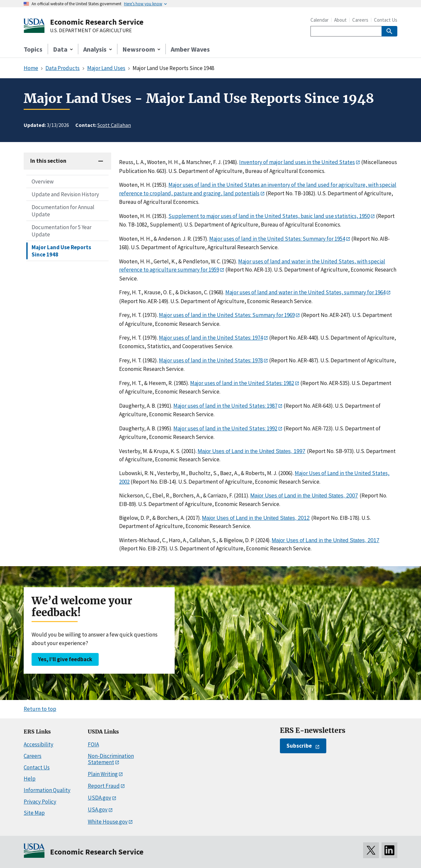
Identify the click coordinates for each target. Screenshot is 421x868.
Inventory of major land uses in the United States (297, 162)
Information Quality (47, 790)
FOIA (93, 744)
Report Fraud (104, 786)
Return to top (40, 709)
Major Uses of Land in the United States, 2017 (325, 540)
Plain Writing (103, 774)
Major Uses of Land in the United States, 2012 (256, 518)
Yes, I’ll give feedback (65, 659)
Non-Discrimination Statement (111, 759)
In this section (48, 161)
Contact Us (386, 20)
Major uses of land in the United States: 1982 (242, 383)
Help (30, 779)
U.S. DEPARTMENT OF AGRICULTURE (91, 31)
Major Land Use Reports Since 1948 (61, 251)
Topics (33, 49)
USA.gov (98, 809)
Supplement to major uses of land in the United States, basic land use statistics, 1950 (269, 216)
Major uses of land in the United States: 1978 (211, 360)
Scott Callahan (114, 125)
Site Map (34, 813)
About (340, 20)
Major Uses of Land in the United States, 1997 (251, 451)
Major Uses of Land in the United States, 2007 (304, 496)
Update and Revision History (65, 194)
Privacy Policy (40, 802)
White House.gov (108, 822)
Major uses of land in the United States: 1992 (225, 428)
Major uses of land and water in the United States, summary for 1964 (305, 292)
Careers (360, 20)
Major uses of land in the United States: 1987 (225, 406)
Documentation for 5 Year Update (62, 231)
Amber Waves (190, 49)
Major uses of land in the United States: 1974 (211, 338)
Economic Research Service (97, 22)
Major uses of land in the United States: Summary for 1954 (277, 239)
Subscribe (299, 746)
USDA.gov (99, 798)
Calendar (320, 20)
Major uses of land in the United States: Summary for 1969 (227, 315)
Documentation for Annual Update (63, 211)
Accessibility (38, 744)
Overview (43, 181)
